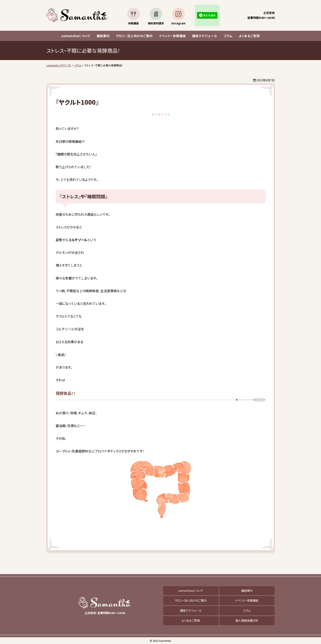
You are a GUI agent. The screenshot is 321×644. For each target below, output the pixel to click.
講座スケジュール (205, 36)
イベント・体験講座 (172, 36)
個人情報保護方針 (247, 620)
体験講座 (133, 23)
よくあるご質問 (249, 36)
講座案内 (103, 36)
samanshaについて (76, 36)
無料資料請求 (156, 23)
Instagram (178, 23)
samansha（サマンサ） (77, 15)
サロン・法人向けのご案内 (134, 36)
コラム (228, 36)
